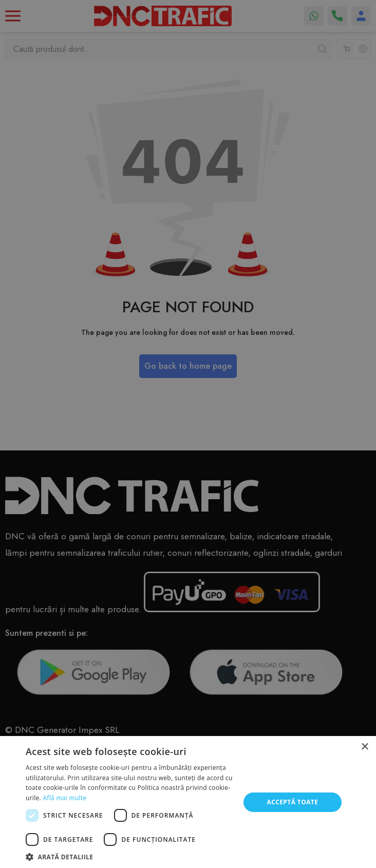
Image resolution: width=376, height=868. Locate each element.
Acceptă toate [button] (292, 802)
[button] (129, 856)
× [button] (364, 747)
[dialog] (188, 434)
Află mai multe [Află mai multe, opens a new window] (64, 798)
